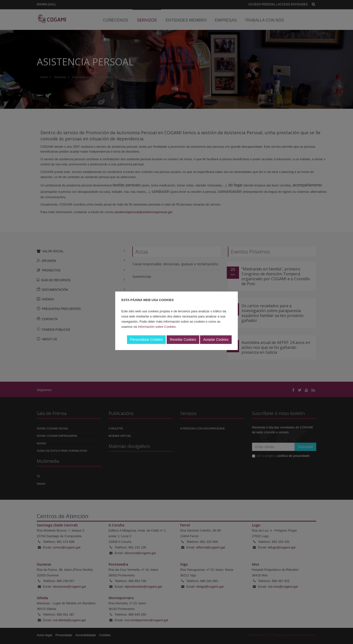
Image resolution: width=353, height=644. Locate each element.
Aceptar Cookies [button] (216, 340)
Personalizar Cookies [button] (146, 340)
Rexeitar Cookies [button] (183, 340)
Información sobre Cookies (157, 327)
